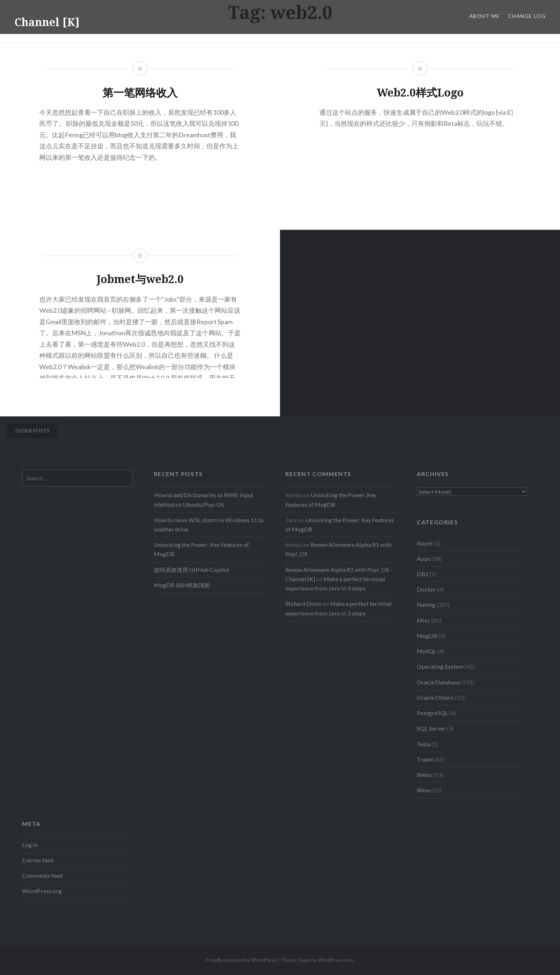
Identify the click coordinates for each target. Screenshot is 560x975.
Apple (425, 543)
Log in (30, 845)
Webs (424, 775)
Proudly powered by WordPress (241, 960)
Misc (423, 620)
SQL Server (431, 728)
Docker (426, 589)
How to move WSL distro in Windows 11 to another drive (209, 524)
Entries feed (38, 860)
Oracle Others (435, 697)
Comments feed (42, 875)
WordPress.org (42, 891)
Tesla (424, 744)
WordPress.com (336, 960)
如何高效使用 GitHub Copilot (192, 570)
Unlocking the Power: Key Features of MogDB (201, 549)
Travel (425, 759)
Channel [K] (47, 22)
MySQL (427, 651)
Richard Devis (303, 603)
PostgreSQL (432, 713)
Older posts (32, 430)
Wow (424, 790)
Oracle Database (438, 682)
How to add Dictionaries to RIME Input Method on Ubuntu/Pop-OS (204, 499)
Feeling (426, 605)
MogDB (427, 636)
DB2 (423, 574)
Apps (424, 558)
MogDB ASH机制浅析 (182, 585)
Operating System (440, 666)
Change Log (527, 16)
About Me (484, 16)
